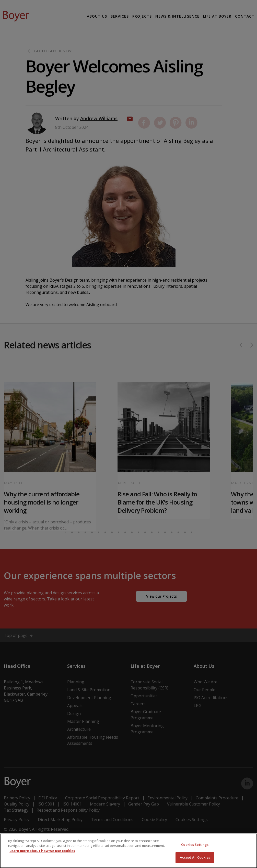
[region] (128, 851)
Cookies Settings (195, 845)
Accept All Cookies (195, 857)
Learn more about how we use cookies (42, 851)
